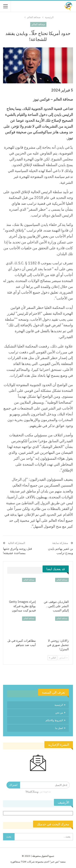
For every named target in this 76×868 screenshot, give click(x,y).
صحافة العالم (38, 24)
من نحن (59, 713)
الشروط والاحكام (54, 720)
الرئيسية (59, 705)
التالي (52, 658)
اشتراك (13, 785)
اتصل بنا (59, 728)
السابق (63, 658)
